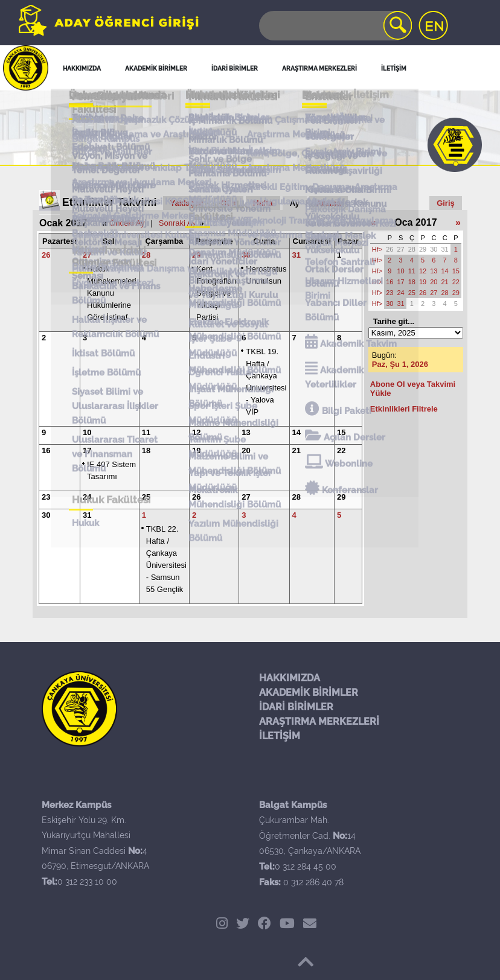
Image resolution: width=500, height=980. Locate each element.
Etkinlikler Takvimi (110, 202)
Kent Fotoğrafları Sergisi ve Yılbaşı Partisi (216, 293)
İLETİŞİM (280, 736)
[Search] (335, 26)
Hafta (263, 203)
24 (87, 497)
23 (46, 497)
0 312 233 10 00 (87, 882)
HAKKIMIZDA (290, 678)
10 (87, 432)
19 (196, 450)
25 (146, 497)
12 (196, 432)
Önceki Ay (127, 223)
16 (46, 450)
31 (296, 255)
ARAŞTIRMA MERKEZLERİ (319, 721)
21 (296, 450)
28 (146, 255)
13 (246, 432)
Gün (228, 203)
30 (246, 255)
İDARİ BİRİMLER (296, 707)
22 (341, 450)
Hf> (377, 249)
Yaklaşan (187, 203)
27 (87, 255)
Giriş (446, 203)
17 (87, 450)
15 (341, 432)
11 (146, 432)
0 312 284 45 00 (306, 867)
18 (146, 450)
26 (46, 255)
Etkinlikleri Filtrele (404, 409)
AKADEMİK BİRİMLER (309, 692)
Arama (329, 203)
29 (196, 255)
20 (246, 450)
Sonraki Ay (178, 223)
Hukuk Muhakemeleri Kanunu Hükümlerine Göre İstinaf (112, 293)
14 (296, 432)
